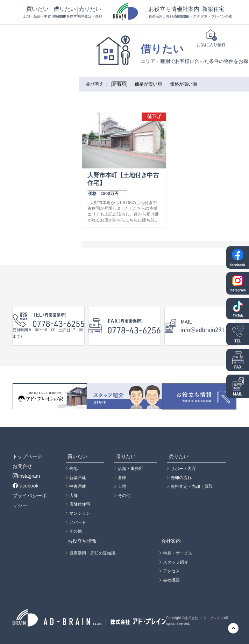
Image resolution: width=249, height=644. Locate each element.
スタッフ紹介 (176, 562)
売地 (73, 469)
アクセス (171, 571)
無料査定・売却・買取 (192, 486)
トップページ (27, 456)
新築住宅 (213, 12)
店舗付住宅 (80, 504)
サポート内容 (183, 469)
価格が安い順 (148, 84)
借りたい (65, 12)
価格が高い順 (184, 84)
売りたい (90, 12)
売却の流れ (181, 478)
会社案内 (188, 12)
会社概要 (171, 580)
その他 (76, 531)
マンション (80, 513)
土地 (122, 486)
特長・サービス (178, 553)
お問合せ (22, 466)
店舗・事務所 (130, 469)
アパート (78, 522)
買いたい (37, 12)
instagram (26, 476)
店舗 (73, 495)
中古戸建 (78, 486)
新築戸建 (78, 478)
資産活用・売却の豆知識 (92, 553)
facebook (26, 486)
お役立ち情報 (162, 12)
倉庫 (122, 478)
